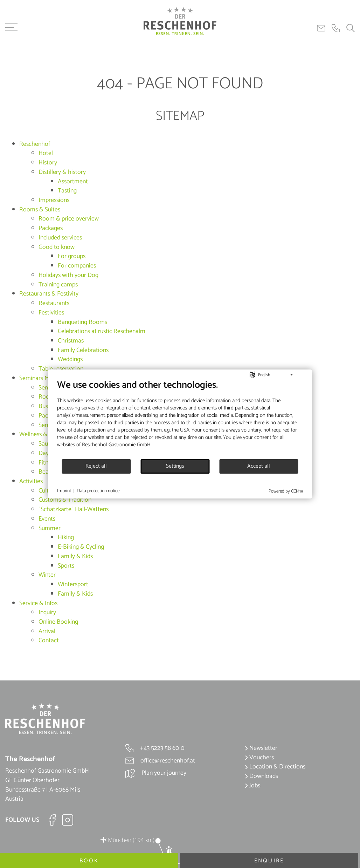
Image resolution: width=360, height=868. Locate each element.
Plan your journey (156, 773)
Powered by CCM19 (286, 491)
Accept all (259, 466)
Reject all (96, 466)
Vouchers (259, 758)
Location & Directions (275, 767)
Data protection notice (98, 491)
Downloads (261, 776)
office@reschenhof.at (160, 761)
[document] (180, 419)
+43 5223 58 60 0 (155, 748)
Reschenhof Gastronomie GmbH (116, 445)
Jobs (252, 786)
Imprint (64, 491)
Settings (175, 466)
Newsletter (261, 748)
